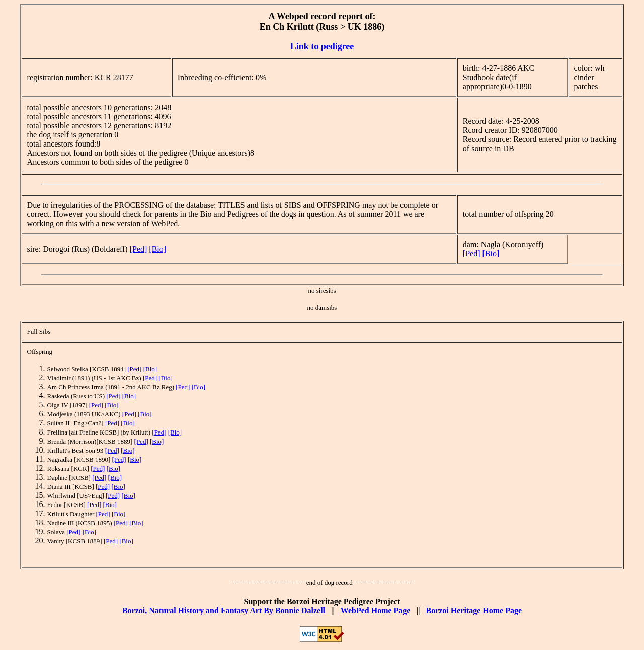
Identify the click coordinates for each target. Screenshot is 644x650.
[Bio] (157, 249)
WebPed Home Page (376, 610)
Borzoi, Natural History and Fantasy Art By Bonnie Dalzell (224, 610)
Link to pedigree (322, 46)
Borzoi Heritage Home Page (474, 610)
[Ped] (139, 249)
